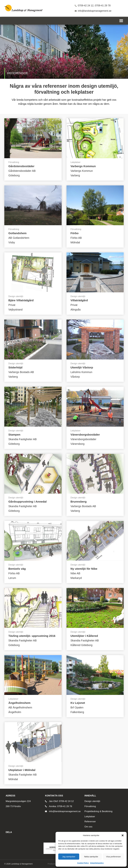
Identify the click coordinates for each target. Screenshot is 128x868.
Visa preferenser (113, 857)
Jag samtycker (69, 857)
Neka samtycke (91, 857)
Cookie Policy (83, 863)
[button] (123, 835)
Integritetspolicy (97, 863)
